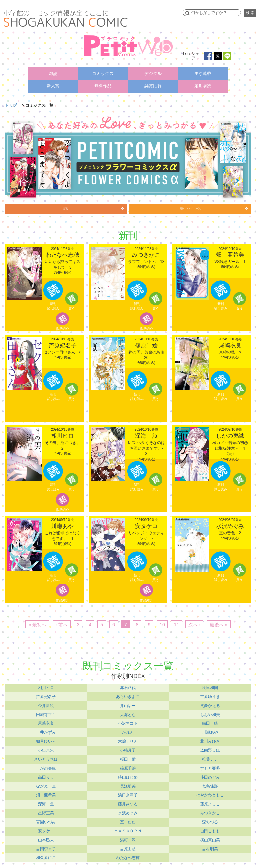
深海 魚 (46, 802)
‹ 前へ (62, 623)
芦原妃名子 (46, 695)
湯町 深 (128, 838)
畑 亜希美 (46, 793)
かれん (128, 731)
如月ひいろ (46, 740)
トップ (11, 99)
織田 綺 (210, 721)
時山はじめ (128, 775)
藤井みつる (128, 802)
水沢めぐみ (128, 811)
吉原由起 (128, 847)
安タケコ (46, 829)
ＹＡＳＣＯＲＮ (128, 829)
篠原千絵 (128, 766)
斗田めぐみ (210, 775)
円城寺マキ (46, 713)
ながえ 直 (46, 784)
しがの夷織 (46, 766)
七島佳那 (210, 784)
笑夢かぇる (210, 704)
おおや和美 (210, 713)
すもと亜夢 (210, 766)
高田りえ (46, 775)
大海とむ (128, 713)
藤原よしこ (210, 802)
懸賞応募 (153, 82)
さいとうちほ (46, 757)
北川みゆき (210, 740)
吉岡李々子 (46, 847)
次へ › (194, 623)
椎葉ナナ (210, 757)
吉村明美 (210, 847)
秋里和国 (210, 686)
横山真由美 (210, 838)
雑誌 (53, 72)
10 (162, 623)
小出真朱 (46, 749)
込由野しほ (210, 749)
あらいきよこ (128, 695)
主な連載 (203, 72)
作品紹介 (62, 325)
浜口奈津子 (128, 793)
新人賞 (53, 82)
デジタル (153, 72)
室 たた (128, 820)
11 (177, 623)
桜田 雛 (128, 757)
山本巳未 (46, 838)
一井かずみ (46, 731)
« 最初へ (37, 623)
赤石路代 (128, 686)
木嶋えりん (128, 740)
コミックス (103, 72)
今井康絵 (46, 704)
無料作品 (103, 82)
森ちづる (210, 820)
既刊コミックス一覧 (190, 204)
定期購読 (203, 82)
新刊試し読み (53, 303)
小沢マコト (128, 721)
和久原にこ (46, 856)
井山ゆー (128, 704)
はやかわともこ (210, 793)
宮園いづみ (46, 820)
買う (72, 306)
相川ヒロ (46, 686)
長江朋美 (128, 784)
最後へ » (219, 623)
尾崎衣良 (46, 721)
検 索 (250, 13)
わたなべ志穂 (128, 856)
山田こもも (210, 829)
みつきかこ (210, 811)
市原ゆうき (210, 695)
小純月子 (128, 749)
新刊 (66, 204)
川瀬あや (210, 731)
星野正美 (46, 811)
